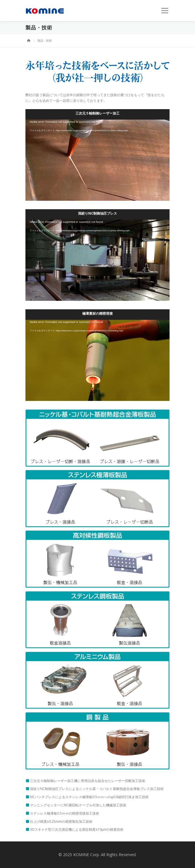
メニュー (165, 11)
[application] (97, 160)
